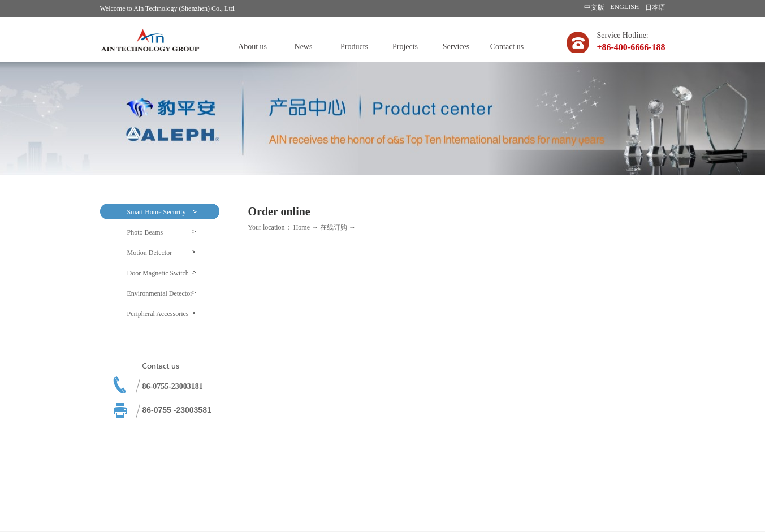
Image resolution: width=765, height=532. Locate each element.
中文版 (594, 7)
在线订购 (334, 227)
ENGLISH (624, 7)
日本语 (655, 7)
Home (302, 227)
